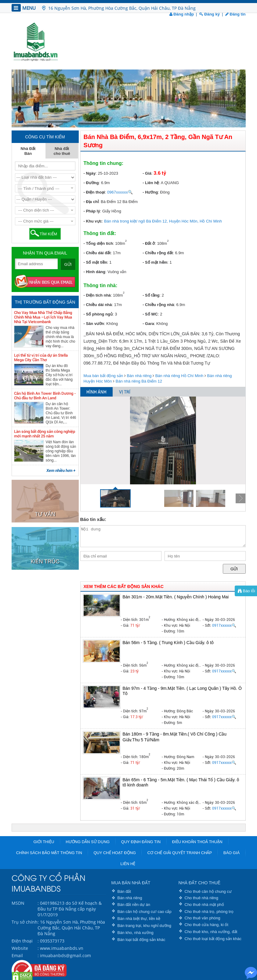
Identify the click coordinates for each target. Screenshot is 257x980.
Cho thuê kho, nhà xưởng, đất (211, 932)
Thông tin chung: (104, 163)
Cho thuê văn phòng (203, 918)
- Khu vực (93, 221)
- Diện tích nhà (97, 295)
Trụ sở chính (25, 922)
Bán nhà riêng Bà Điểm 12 (139, 381)
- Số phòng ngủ (98, 314)
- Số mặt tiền (96, 262)
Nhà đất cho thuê (62, 151)
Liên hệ (128, 864)
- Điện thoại (94, 192)
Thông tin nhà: (101, 285)
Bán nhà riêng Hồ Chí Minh (179, 376)
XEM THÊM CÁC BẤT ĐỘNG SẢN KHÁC (124, 586)
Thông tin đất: (100, 233)
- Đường (91, 183)
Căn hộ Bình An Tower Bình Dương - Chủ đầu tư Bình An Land (45, 396)
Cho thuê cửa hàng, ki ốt (206, 925)
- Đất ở (149, 243)
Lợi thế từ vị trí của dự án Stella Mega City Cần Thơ (41, 358)
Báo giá (232, 853)
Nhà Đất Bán (28, 151)
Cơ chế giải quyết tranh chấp (180, 853)
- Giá (147, 173)
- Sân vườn (94, 324)
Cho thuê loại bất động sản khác (213, 939)
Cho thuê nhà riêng (202, 898)
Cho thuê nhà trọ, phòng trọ (209, 912)
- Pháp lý (92, 211)
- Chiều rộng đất (158, 253)
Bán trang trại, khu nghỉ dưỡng (145, 926)
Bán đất (124, 891)
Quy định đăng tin (141, 842)
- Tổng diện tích (98, 243)
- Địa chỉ (91, 202)
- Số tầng (151, 295)
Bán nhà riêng (139, 376)
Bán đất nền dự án (134, 905)
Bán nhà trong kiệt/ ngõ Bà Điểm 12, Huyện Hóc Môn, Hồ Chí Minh (163, 221)
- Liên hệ (151, 183)
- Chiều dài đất (97, 253)
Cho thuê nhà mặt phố (204, 905)
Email (17, 955)
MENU (24, 8)
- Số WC (150, 314)
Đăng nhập (182, 14)
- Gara (148, 324)
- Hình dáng (95, 272)
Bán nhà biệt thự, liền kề (139, 919)
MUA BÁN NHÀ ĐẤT (131, 883)
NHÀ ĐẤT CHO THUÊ (200, 883)
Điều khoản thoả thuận (197, 842)
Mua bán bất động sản (103, 376)
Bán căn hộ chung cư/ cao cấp (145, 912)
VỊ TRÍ (125, 392)
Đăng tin (235, 14)
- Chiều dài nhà (98, 305)
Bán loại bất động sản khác (141, 940)
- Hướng (150, 192)
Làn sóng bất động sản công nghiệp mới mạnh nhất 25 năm (45, 434)
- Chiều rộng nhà (158, 305)
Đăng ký (210, 14)
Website (20, 948)
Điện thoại (22, 941)
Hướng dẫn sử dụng (88, 842)
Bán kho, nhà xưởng (136, 933)
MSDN (18, 903)
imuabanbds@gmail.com (65, 955)
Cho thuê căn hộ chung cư (208, 891)
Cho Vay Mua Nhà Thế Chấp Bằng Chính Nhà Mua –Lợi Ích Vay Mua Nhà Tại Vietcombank (43, 317)
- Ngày (90, 173)
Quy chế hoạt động (115, 853)
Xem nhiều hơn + (61, 470)
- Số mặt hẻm (155, 262)
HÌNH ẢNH (96, 392)
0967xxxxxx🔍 (120, 192)
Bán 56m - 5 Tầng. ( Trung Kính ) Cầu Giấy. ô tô (168, 643)
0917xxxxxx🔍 (224, 625)
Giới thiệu (44, 842)
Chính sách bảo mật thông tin (49, 853)
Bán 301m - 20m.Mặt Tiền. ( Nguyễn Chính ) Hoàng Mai (176, 597)
